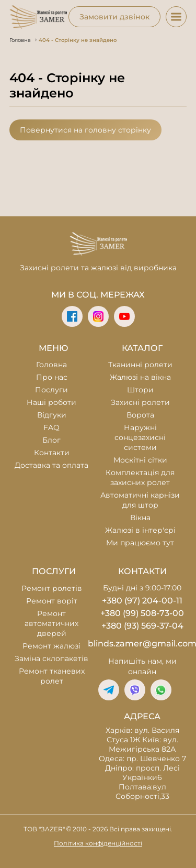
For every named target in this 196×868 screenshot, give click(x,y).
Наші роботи (51, 402)
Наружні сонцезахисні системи (140, 437)
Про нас (52, 377)
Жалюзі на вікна (140, 377)
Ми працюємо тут (140, 543)
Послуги (51, 390)
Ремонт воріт (52, 601)
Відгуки (52, 415)
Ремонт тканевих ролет (52, 676)
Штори (140, 390)
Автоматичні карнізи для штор (140, 500)
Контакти (52, 453)
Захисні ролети (140, 402)
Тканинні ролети (140, 365)
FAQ (51, 427)
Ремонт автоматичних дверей (51, 623)
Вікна (140, 518)
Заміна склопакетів (51, 658)
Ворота (140, 415)
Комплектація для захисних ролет (140, 477)
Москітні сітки (140, 460)
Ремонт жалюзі (51, 646)
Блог (51, 440)
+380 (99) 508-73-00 (142, 613)
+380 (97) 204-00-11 (142, 601)
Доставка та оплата (51, 465)
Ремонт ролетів (52, 588)
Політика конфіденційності (98, 843)
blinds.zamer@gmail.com (143, 644)
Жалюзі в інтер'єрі (140, 530)
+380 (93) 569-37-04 (142, 626)
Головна (51, 365)
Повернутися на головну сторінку (85, 130)
